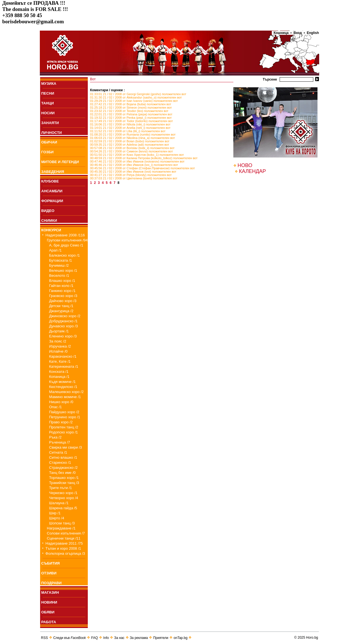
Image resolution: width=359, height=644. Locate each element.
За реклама (139, 638)
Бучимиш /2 (59, 265)
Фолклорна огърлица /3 (65, 553)
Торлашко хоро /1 (64, 478)
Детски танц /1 (61, 306)
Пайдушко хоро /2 (64, 412)
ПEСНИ (48, 93)
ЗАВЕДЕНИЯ (53, 172)
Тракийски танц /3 (64, 483)
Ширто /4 (57, 518)
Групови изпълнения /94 (67, 240)
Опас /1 (55, 407)
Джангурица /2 (61, 311)
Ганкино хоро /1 (62, 291)
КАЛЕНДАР (252, 171)
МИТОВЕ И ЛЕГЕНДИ (60, 162)
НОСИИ (48, 113)
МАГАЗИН (50, 592)
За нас (119, 638)
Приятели (161, 638)
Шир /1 (55, 513)
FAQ (95, 638)
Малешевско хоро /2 (66, 392)
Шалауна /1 (59, 503)
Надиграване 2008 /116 (65, 235)
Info (106, 638)
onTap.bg (180, 638)
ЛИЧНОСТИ (51, 133)
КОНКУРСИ (51, 230)
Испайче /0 (58, 351)
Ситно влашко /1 (63, 457)
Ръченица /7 (59, 442)
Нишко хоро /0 (61, 402)
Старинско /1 (60, 463)
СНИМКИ (49, 221)
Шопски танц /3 (62, 523)
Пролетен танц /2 (64, 427)
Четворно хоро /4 (64, 498)
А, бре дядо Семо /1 (66, 245)
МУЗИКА (49, 84)
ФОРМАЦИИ (52, 201)
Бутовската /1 (60, 260)
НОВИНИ (49, 602)
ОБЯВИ (48, 612)
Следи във (70, 638)
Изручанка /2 (60, 346)
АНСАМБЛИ (52, 191)
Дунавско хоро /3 (63, 326)
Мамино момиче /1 (65, 397)
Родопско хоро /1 (64, 432)
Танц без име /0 (62, 473)
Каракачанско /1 (63, 356)
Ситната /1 (58, 452)
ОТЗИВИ (49, 573)
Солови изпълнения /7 (66, 533)
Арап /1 (55, 250)
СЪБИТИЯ (50, 563)
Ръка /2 (55, 437)
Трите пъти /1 (60, 488)
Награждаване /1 (61, 528)
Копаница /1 (59, 377)
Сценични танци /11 (64, 538)
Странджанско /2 (63, 468)
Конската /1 (59, 372)
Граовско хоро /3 (63, 296)
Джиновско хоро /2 (65, 316)
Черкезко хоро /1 (63, 493)
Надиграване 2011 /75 (64, 543)
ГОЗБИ (47, 152)
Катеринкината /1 (64, 366)
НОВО (245, 165)
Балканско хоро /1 (64, 255)
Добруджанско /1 (63, 321)
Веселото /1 (59, 276)
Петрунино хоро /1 (65, 417)
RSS (44, 638)
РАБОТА (49, 622)
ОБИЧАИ (49, 142)
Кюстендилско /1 (63, 387)
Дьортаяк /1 (59, 331)
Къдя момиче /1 (62, 382)
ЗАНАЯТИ (50, 123)
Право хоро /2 (61, 422)
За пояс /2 (58, 341)
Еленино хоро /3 (63, 336)
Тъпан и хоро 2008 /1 (63, 548)
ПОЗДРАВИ (51, 583)
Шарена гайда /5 (63, 508)
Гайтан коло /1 (61, 286)
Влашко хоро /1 (62, 281)
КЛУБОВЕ (50, 181)
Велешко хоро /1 (63, 270)
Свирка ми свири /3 (65, 447)
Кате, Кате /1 (60, 361)
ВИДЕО (48, 211)
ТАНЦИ (48, 103)
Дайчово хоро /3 (63, 301)
